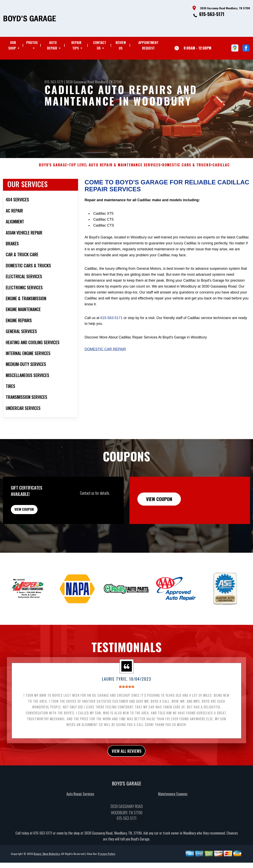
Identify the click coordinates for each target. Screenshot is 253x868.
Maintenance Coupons (173, 805)
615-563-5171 (212, 14)
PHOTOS (32, 42)
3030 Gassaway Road (80, 82)
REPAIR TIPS (76, 45)
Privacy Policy (106, 865)
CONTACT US (100, 45)
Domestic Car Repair (105, 355)
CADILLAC (221, 171)
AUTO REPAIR (52, 45)
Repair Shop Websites (47, 865)
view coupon (33, 517)
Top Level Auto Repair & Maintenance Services (115, 171)
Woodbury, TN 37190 (108, 82)
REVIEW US (121, 45)
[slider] (126, 696)
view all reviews (127, 761)
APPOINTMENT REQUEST (148, 45)
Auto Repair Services (80, 805)
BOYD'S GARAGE (53, 171)
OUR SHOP (12, 45)
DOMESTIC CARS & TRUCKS (187, 171)
